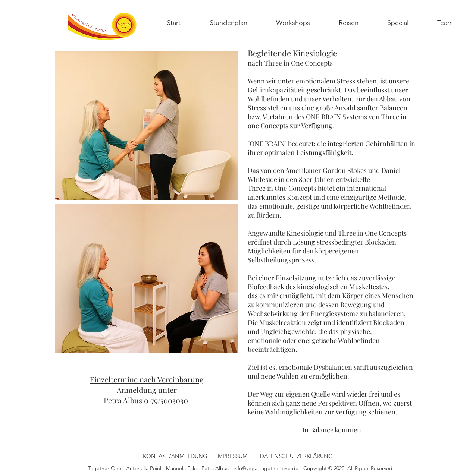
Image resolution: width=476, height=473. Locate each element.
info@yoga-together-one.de (266, 468)
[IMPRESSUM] (232, 456)
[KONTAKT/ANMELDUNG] (175, 456)
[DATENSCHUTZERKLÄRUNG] (296, 456)
